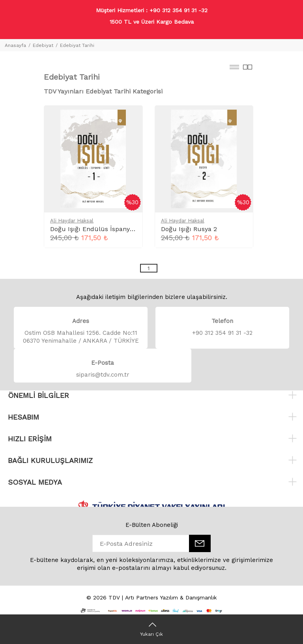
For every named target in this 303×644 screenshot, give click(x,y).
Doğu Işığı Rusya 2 (189, 229)
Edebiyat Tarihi (77, 45)
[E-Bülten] (200, 543)
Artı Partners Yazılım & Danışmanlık (171, 597)
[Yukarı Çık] (151, 629)
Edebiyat (43, 45)
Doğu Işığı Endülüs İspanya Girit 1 (101, 229)
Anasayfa (15, 45)
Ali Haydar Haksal (72, 221)
